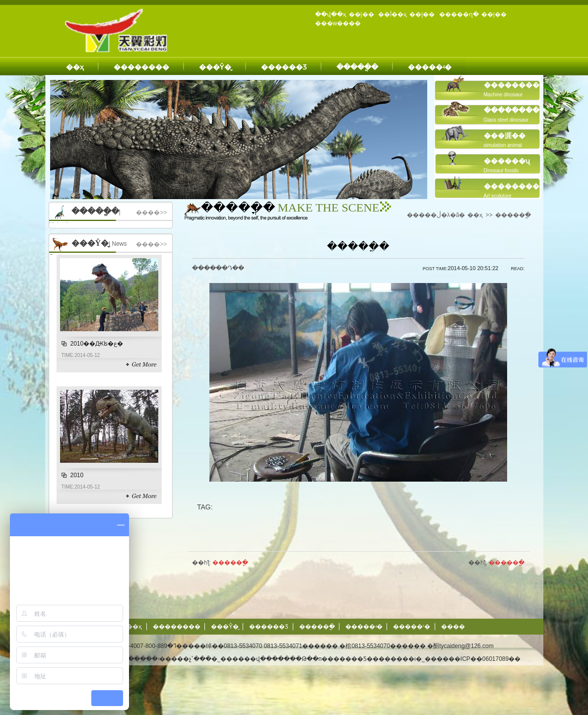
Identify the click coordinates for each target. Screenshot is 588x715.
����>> (151, 213)
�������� (141, 67)
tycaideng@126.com (466, 646)
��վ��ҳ (331, 14)
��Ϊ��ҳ (392, 14)
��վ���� (264, 659)
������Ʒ (284, 67)
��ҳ (75, 67)
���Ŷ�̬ (215, 67)
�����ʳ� (412, 627)
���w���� (338, 23)
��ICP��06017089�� (485, 659)
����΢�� (453, 627)
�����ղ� (459, 14)
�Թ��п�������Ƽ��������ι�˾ (360, 659)
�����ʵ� (430, 67)
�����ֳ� (357, 67)
